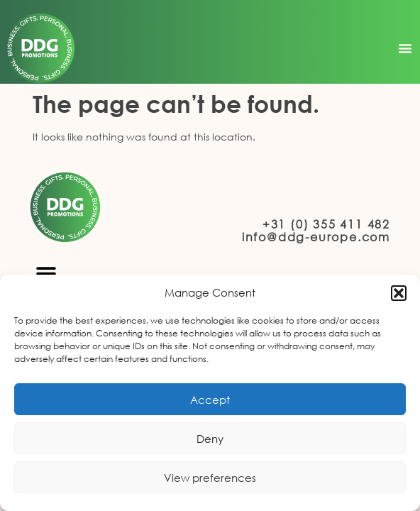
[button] (399, 293)
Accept (210, 400)
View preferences (210, 478)
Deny (210, 439)
